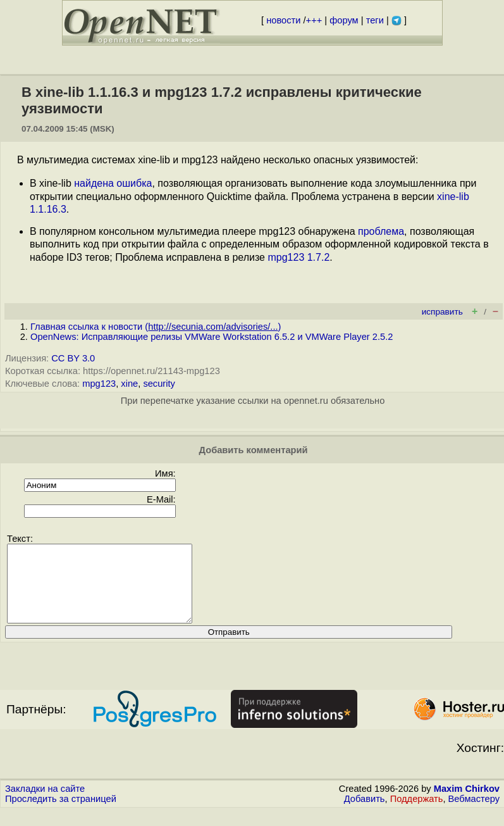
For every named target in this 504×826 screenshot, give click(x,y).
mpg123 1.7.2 (298, 257)
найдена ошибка (113, 183)
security (159, 384)
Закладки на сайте (45, 804)
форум (344, 20)
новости (283, 20)
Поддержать (417, 814)
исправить (442, 312)
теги (375, 20)
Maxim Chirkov (467, 804)
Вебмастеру (474, 814)
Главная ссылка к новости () (156, 327)
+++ (314, 20)
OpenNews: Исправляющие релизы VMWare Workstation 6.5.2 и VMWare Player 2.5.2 (212, 337)
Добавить (365, 814)
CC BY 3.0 (73, 358)
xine (129, 384)
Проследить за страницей (61, 814)
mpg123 (99, 384)
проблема (381, 231)
